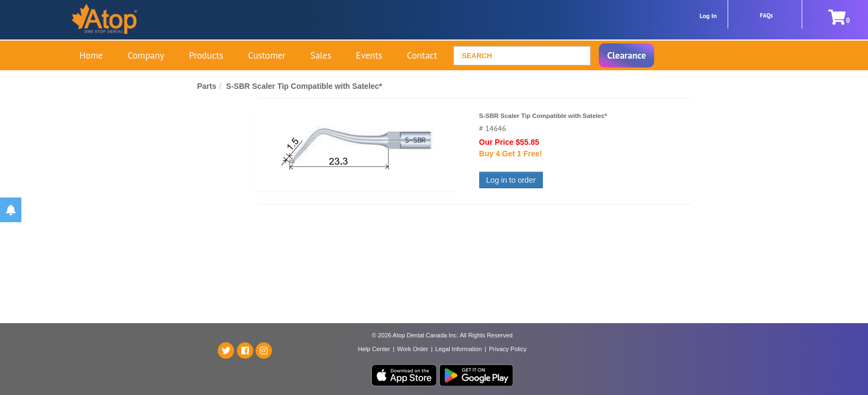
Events (369, 55)
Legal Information (459, 349)
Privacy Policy (508, 349)
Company (146, 55)
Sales (321, 55)
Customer (267, 55)
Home (91, 55)
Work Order (413, 349)
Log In (708, 16)
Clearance (626, 55)
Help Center (374, 349)
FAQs (767, 15)
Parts (207, 86)
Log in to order (511, 180)
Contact (422, 55)
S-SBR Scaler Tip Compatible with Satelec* (304, 86)
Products (206, 55)
